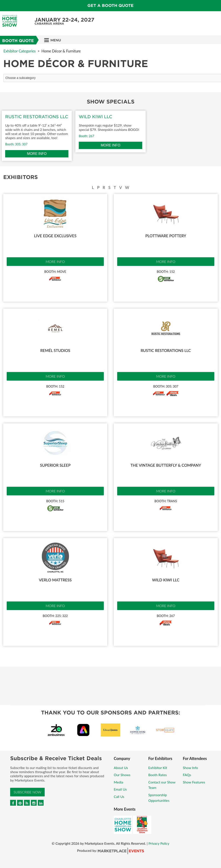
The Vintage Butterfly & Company (166, 465)
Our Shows (122, 775)
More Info (55, 261)
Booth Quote (18, 41)
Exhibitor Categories (20, 51)
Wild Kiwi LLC (166, 580)
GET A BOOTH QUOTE (110, 5)
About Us (121, 768)
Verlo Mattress (55, 580)
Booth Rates (158, 775)
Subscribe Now (27, 792)
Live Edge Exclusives (55, 236)
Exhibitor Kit (158, 768)
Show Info (190, 768)
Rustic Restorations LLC (166, 350)
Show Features (194, 782)
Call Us (119, 797)
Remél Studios (55, 350)
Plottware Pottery (166, 236)
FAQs (187, 775)
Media (118, 782)
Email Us (120, 789)
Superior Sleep (55, 465)
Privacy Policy (159, 843)
